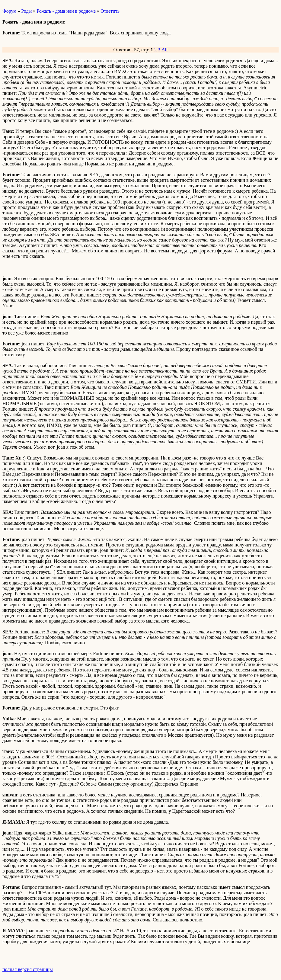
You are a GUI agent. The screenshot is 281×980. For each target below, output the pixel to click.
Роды (26, 11)
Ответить (110, 11)
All (164, 50)
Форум (9, 11)
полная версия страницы (28, 969)
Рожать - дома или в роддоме (66, 11)
